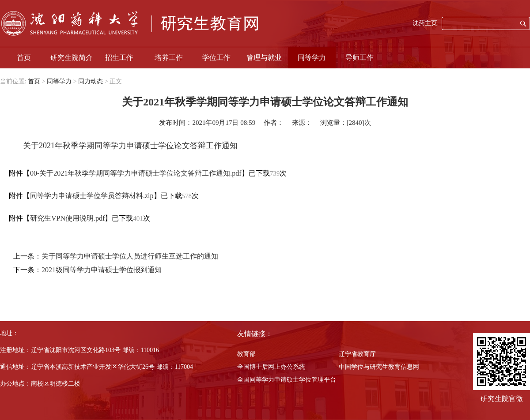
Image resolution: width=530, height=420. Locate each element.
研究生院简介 (72, 58)
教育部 (246, 354)
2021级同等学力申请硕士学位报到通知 (102, 270)
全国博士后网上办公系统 (271, 367)
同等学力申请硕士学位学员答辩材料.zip (92, 196)
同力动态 (91, 81)
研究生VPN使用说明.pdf (67, 218)
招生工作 (119, 58)
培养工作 (169, 58)
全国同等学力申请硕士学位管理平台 (287, 380)
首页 (24, 58)
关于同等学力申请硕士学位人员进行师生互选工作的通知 (130, 256)
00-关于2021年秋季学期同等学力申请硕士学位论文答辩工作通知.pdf (136, 173)
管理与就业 (264, 58)
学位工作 (216, 58)
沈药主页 (425, 23)
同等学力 (312, 58)
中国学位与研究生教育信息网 (379, 367)
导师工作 (360, 58)
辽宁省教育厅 (357, 354)
